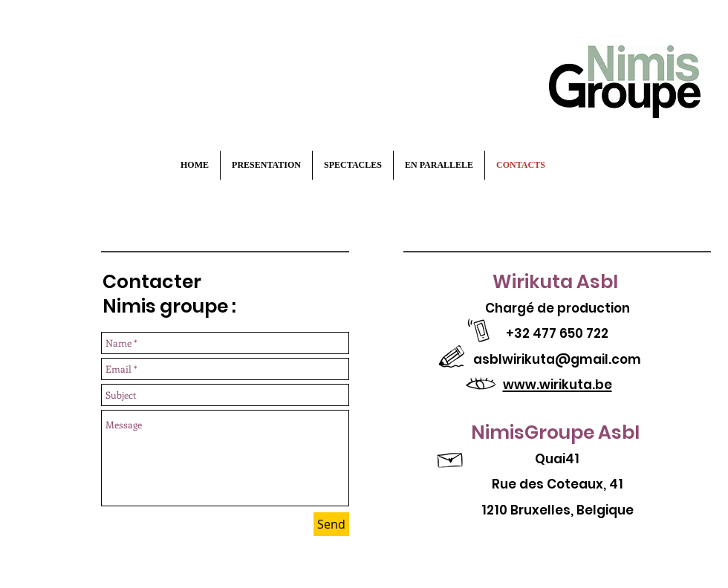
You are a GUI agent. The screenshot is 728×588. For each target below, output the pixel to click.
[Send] (331, 524)
